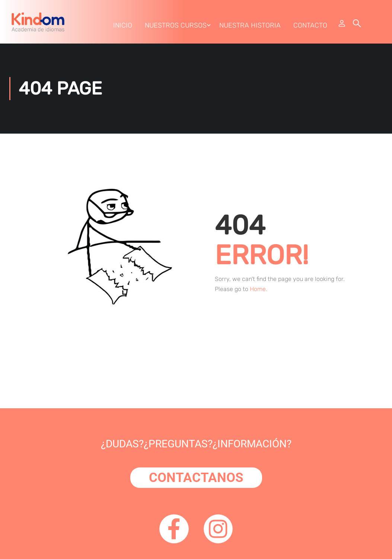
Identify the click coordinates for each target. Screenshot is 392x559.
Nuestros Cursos (175, 27)
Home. (259, 293)
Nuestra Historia (250, 27)
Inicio (122, 27)
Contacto (310, 27)
